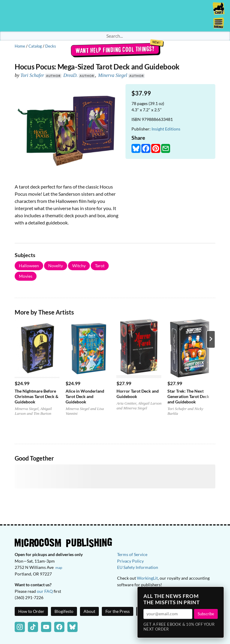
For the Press (118, 611)
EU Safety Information (138, 567)
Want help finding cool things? (115, 50)
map (59, 568)
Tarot (100, 266)
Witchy (79, 266)
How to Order (31, 611)
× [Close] (217, 593)
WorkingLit (147, 578)
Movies (26, 276)
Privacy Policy (130, 561)
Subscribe (206, 614)
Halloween (29, 266)
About (89, 611)
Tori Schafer (32, 75)
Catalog (35, 46)
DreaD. (70, 75)
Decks (51, 46)
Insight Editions (166, 129)
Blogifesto (64, 611)
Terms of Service (132, 554)
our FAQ (45, 591)
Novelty (56, 266)
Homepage (115, 16)
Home (20, 46)
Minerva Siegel (112, 75)
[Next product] (211, 339)
